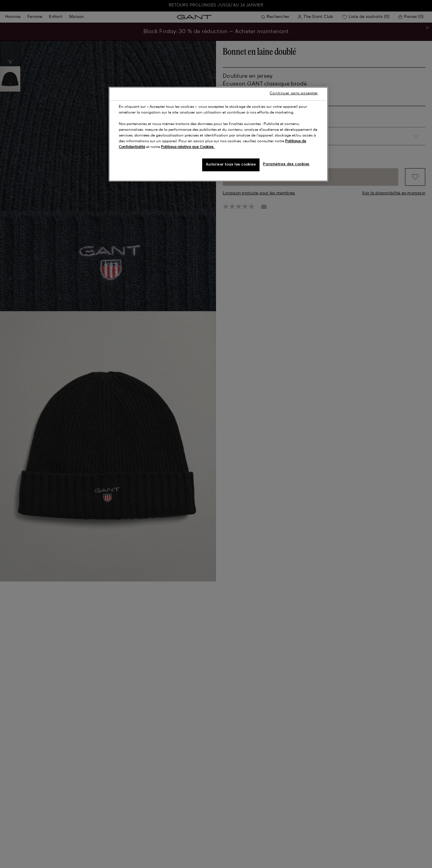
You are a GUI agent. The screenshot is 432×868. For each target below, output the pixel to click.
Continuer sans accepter (294, 93)
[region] (218, 134)
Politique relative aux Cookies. (188, 147)
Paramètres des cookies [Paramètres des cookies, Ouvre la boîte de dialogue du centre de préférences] (286, 164)
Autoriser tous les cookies (231, 165)
